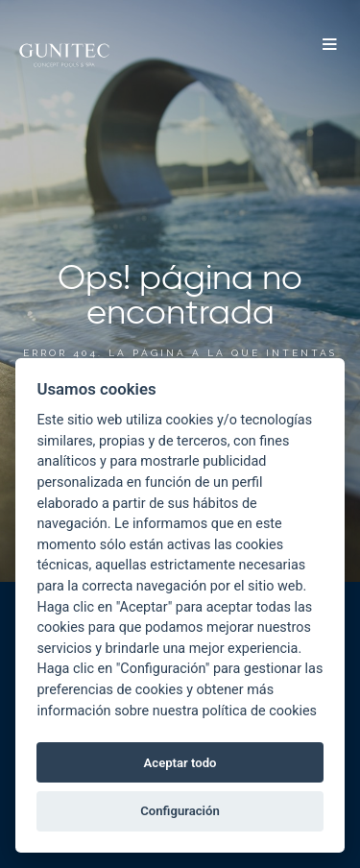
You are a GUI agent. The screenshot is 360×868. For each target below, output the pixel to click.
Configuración (180, 811)
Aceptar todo (180, 763)
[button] (330, 46)
